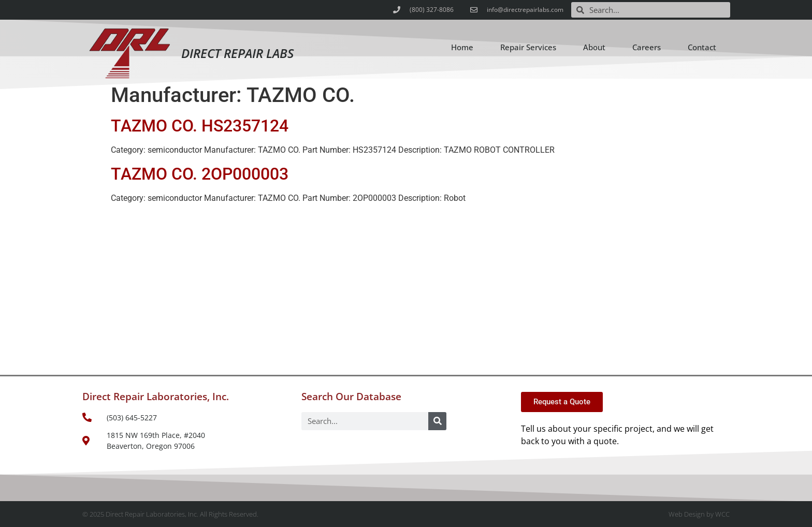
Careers (647, 47)
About (594, 47)
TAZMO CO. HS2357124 (200, 126)
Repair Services (528, 47)
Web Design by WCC (699, 514)
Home (462, 47)
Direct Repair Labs (237, 53)
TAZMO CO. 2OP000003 (200, 174)
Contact (702, 47)
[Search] (437, 421)
